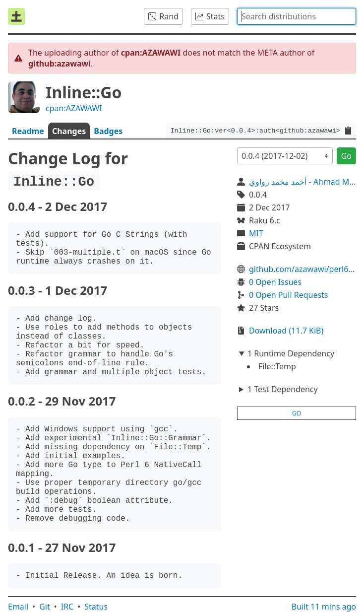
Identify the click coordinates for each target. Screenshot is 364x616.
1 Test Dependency (283, 389)
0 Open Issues (275, 282)
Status (96, 607)
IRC (67, 607)
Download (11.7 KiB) (286, 331)
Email (18, 607)
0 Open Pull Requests (289, 295)
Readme (28, 131)
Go (346, 156)
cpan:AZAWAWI (74, 108)
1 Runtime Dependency (291, 353)
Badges (108, 131)
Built (324, 607)
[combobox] (297, 16)
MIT (256, 233)
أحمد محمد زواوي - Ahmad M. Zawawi (303, 182)
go (297, 413)
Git (45, 607)
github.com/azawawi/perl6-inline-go (303, 269)
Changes (69, 131)
